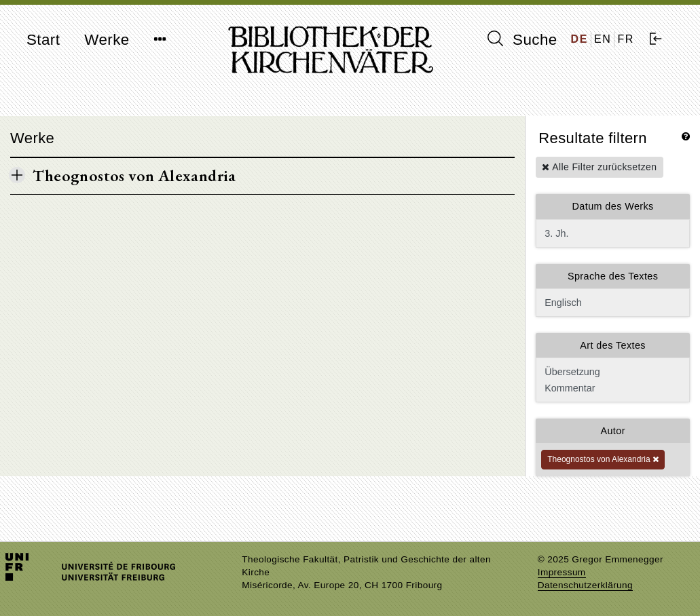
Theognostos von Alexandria (603, 459)
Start (43, 40)
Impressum (562, 572)
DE (579, 39)
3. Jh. (613, 233)
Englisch (613, 303)
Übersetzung (611, 372)
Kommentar (611, 388)
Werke (107, 40)
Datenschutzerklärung (585, 585)
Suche (522, 39)
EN (603, 39)
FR (626, 39)
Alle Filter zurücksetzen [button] (599, 167)
